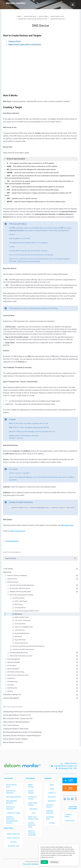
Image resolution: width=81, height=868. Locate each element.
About (52, 785)
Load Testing (8, 569)
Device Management (14, 659)
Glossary (10, 691)
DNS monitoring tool (18, 531)
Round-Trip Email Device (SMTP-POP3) (27, 611)
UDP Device (18, 637)
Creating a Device (15, 41)
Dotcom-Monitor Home (11, 786)
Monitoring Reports (13, 669)
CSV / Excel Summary (11, 725)
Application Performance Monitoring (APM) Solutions (12, 820)
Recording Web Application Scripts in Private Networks (22, 732)
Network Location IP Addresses (17, 576)
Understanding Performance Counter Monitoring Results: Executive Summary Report (33, 712)
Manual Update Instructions (13, 742)
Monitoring (7, 572)
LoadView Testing (68, 816)
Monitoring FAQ (12, 688)
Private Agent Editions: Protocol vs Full (17, 715)
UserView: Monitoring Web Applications (22, 585)
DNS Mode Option (67, 525)
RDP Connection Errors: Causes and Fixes (18, 718)
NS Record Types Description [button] (15, 159)
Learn (33, 813)
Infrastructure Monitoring (11, 808)
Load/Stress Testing (13, 813)
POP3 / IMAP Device (21, 601)
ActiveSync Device (20, 608)
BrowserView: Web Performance (20, 588)
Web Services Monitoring (11, 792)
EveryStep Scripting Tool (12, 695)
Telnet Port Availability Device (24, 627)
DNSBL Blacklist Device (22, 617)
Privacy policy (27, 864)
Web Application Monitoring (11, 802)
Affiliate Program (31, 786)
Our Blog (52, 823)
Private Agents (12, 665)
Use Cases (11, 685)
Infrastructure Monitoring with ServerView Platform (28, 646)
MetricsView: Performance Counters (21, 656)
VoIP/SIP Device (20, 630)
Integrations (11, 678)
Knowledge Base (50, 818)
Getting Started (12, 579)
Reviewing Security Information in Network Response (22, 736)
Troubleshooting (12, 682)
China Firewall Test (13, 838)
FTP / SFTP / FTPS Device (23, 620)
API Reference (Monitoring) (16, 672)
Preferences (54, 862)
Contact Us (52, 793)
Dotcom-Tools (70, 821)
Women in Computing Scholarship (32, 833)
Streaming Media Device (22, 633)
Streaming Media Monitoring (19, 653)
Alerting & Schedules (14, 662)
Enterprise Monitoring (50, 812)
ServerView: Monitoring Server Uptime (22, 595)
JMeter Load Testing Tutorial (33, 818)
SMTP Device (19, 604)
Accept (44, 862)
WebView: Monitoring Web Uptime (20, 592)
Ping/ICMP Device (20, 640)
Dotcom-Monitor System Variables (15, 739)
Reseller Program (31, 792)
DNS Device (18, 614)
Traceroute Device (20, 624)
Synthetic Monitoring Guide (31, 825)
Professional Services (32, 798)
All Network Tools (13, 846)
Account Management (11, 698)
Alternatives (33, 809)
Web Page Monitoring (13, 797)
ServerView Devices (12, 541)
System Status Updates (33, 804)
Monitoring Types (13, 582)
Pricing (52, 789)
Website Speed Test (13, 834)
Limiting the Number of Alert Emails (16, 729)
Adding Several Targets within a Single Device (25, 44)
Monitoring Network (50, 806)
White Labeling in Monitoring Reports (16, 722)
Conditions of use (37, 864)
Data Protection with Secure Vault (18, 675)
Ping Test (13, 842)
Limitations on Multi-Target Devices (23, 649)
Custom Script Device (21, 643)
